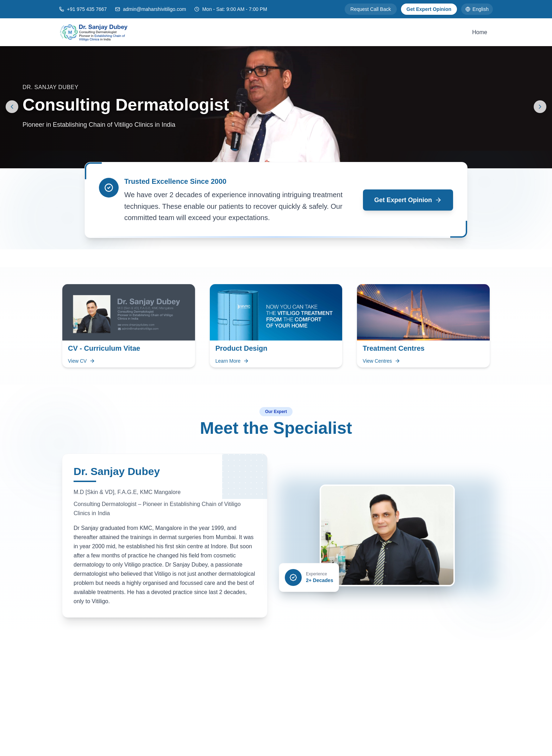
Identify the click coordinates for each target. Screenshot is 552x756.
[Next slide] (540, 107)
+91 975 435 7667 (87, 9)
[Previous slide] (12, 107)
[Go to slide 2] (283, 160)
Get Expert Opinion (429, 9)
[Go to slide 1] (273, 160)
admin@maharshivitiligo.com (154, 9)
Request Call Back (371, 9)
